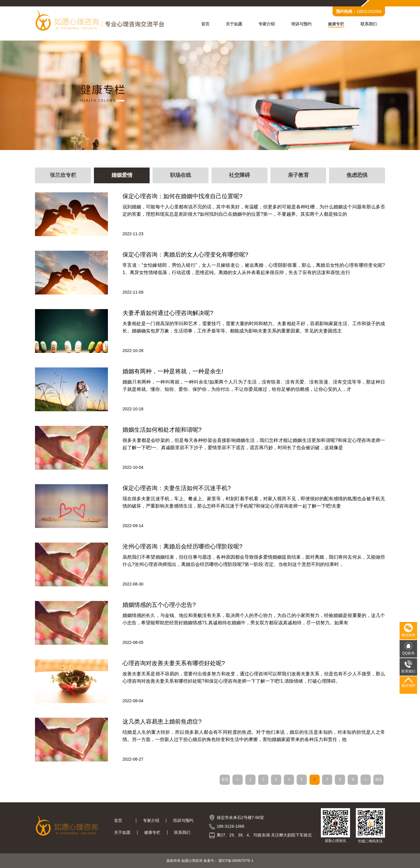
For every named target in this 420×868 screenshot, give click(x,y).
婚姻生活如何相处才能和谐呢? (162, 430)
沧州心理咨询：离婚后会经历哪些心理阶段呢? (182, 546)
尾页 (379, 780)
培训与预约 (301, 24)
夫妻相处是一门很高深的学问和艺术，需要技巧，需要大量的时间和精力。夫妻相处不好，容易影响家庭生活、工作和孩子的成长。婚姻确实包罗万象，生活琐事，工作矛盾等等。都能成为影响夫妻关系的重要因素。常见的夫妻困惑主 (254, 327)
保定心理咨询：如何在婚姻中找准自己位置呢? (182, 196)
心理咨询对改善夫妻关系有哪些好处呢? (174, 663)
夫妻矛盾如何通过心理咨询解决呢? (168, 313)
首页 (205, 24)
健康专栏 (336, 24)
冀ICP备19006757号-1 (236, 861)
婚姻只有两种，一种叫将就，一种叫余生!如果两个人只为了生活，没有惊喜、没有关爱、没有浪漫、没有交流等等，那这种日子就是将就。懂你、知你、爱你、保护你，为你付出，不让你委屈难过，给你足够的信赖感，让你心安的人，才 (254, 386)
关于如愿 (234, 24)
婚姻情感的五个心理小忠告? (159, 605)
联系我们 (369, 24)
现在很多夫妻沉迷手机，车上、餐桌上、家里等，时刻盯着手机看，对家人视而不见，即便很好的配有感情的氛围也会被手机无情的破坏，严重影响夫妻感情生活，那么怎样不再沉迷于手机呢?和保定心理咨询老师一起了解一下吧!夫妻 (254, 502)
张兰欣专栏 (63, 175)
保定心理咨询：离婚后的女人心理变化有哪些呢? (185, 255)
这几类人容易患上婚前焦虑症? (162, 721)
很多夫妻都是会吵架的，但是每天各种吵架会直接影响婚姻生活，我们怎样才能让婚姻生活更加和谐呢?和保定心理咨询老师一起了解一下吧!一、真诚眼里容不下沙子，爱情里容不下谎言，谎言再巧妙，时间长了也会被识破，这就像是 (254, 444)
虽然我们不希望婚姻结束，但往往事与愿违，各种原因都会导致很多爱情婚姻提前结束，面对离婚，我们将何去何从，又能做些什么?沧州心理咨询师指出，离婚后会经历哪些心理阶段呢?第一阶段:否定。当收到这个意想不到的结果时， (254, 561)
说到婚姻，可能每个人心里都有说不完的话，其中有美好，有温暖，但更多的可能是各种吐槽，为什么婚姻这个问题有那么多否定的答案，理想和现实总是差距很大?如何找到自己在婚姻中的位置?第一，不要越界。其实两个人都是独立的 (254, 210)
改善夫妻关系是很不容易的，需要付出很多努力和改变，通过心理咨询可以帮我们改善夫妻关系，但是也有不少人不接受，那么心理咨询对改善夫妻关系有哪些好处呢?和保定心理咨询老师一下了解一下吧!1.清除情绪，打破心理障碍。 (254, 677)
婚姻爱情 (122, 175)
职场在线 (181, 175)
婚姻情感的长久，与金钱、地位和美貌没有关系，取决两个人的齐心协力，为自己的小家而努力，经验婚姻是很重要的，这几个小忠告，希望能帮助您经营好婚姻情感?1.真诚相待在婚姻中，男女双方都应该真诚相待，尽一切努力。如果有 (254, 619)
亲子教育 (298, 175)
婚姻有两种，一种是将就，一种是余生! (173, 371)
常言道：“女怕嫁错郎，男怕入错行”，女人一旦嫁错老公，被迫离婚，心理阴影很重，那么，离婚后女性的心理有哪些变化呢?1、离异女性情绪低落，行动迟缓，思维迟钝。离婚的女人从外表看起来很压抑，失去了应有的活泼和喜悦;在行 (254, 269)
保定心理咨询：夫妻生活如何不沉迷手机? (177, 488)
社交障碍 (239, 175)
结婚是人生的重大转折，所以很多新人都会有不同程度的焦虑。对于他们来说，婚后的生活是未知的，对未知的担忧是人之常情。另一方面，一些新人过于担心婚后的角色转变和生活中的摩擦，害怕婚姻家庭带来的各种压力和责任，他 (254, 736)
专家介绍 (267, 24)
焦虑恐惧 (357, 175)
